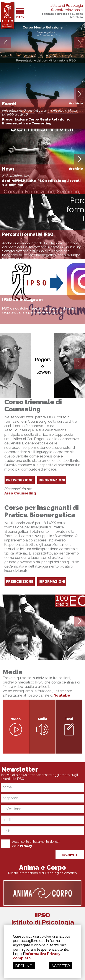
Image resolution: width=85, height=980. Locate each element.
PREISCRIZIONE (20, 480)
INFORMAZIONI (52, 480)
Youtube (62, 695)
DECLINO (24, 966)
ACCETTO (61, 966)
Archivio (76, 103)
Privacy (26, 846)
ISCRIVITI (70, 855)
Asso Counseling (20, 493)
